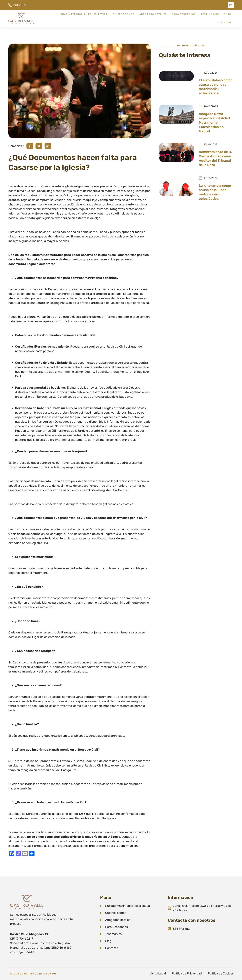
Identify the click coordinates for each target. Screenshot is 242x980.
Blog (228, 14)
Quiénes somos (124, 14)
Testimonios (210, 14)
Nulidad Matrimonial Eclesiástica (82, 14)
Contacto (224, 23)
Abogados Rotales (153, 14)
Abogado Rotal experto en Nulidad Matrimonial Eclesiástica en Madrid (214, 122)
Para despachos (184, 14)
